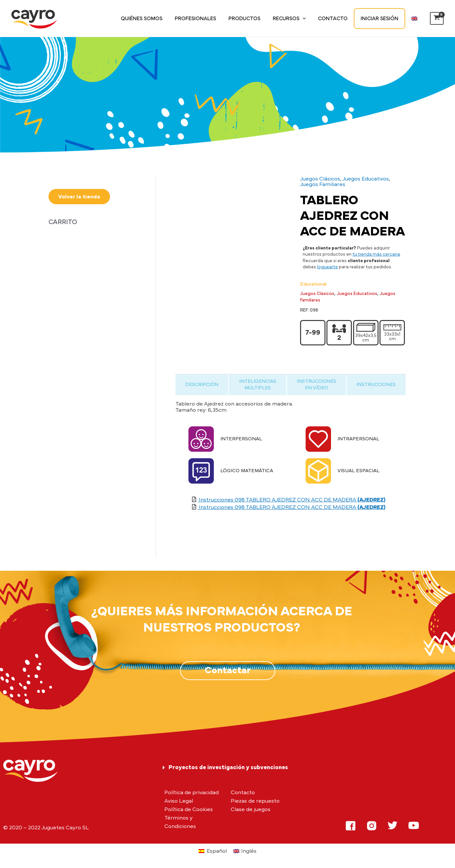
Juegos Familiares (323, 184)
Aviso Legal (179, 801)
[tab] (202, 385)
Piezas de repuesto (255, 801)
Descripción (202, 385)
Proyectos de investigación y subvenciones (228, 768)
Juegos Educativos (366, 179)
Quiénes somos (154, 19)
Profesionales (206, 19)
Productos (253, 19)
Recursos (296, 19)
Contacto (338, 19)
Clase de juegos (251, 809)
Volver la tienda (79, 197)
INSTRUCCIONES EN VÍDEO (317, 384)
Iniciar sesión (382, 19)
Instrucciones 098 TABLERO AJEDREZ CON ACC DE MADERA (291, 500)
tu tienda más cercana (376, 254)
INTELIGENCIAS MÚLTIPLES (258, 384)
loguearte (327, 267)
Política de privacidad (192, 792)
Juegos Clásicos (320, 179)
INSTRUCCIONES (376, 385)
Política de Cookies (189, 809)
